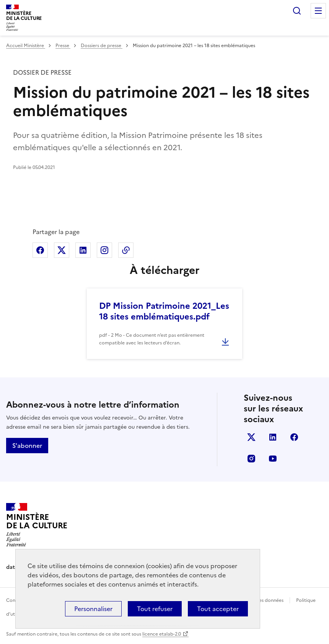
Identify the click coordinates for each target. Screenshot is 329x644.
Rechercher (297, 11)
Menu (318, 11)
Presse (63, 46)
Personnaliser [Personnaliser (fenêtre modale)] (93, 609)
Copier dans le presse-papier (126, 250)
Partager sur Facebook (40, 250)
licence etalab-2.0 (162, 634)
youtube (273, 459)
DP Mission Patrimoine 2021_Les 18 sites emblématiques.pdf (164, 311)
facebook (294, 437)
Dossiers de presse (102, 46)
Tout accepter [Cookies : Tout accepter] (218, 609)
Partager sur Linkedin (83, 250)
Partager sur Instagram (104, 250)
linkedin (273, 437)
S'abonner (27, 446)
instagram (251, 459)
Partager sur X (62, 250)
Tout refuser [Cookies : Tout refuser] (155, 609)
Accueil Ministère (26, 46)
